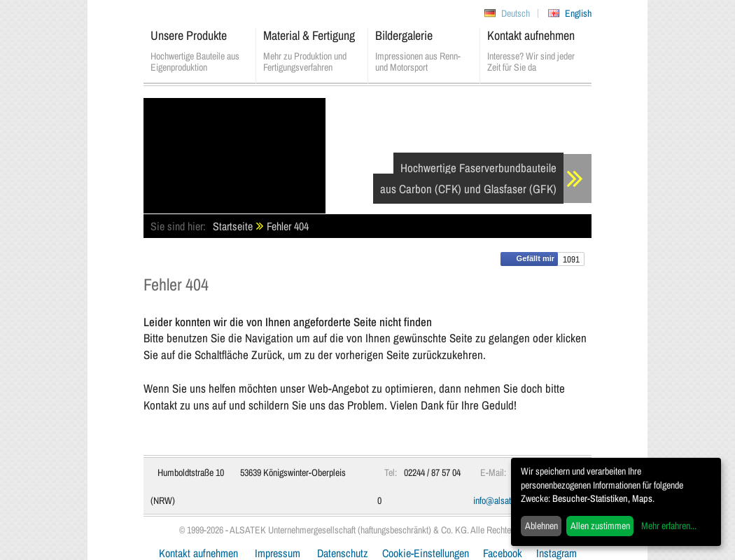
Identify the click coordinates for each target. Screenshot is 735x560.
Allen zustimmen (600, 526)
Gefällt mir (529, 259)
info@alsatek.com (505, 500)
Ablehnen (541, 526)
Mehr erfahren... (669, 526)
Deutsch (516, 13)
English (578, 13)
